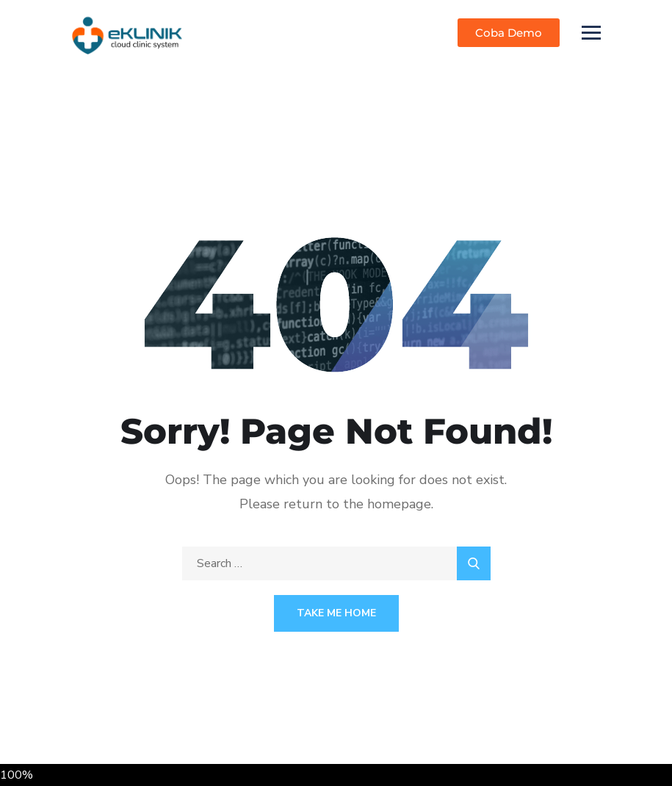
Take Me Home (336, 613)
